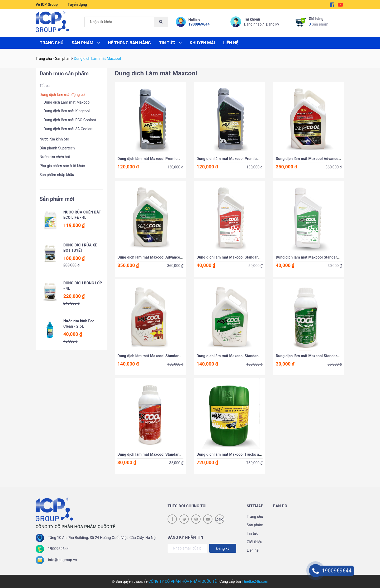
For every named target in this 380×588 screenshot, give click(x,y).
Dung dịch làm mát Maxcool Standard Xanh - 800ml (319, 257)
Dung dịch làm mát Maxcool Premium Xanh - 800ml (240, 159)
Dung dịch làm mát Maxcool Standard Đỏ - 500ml (159, 454)
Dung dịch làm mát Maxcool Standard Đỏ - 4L (156, 356)
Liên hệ (231, 43)
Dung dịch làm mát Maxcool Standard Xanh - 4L (237, 356)
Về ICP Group (47, 4)
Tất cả (45, 86)
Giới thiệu (255, 542)
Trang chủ (52, 43)
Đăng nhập (253, 24)
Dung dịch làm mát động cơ (62, 95)
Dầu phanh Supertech (57, 148)
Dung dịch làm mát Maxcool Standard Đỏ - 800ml (238, 257)
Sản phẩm (319, 21)
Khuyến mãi (202, 43)
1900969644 (199, 24)
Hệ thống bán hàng (129, 43)
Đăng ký (273, 24)
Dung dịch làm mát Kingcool (67, 111)
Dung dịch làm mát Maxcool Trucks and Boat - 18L (239, 454)
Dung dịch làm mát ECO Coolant (70, 120)
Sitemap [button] (255, 506)
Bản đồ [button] (280, 506)
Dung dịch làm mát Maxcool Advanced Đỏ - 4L (315, 159)
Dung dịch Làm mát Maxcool (67, 102)
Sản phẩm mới (57, 199)
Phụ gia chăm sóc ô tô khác (62, 166)
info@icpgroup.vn (62, 560)
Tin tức (170, 43)
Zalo (220, 519)
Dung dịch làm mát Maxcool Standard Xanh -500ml (319, 356)
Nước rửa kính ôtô (54, 139)
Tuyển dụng (77, 4)
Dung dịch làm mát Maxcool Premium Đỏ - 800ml (159, 159)
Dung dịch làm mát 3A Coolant (68, 129)
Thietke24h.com (255, 581)
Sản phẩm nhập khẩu (57, 175)
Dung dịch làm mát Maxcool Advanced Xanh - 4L (158, 257)
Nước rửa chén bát (55, 157)
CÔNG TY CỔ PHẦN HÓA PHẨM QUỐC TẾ (183, 581)
